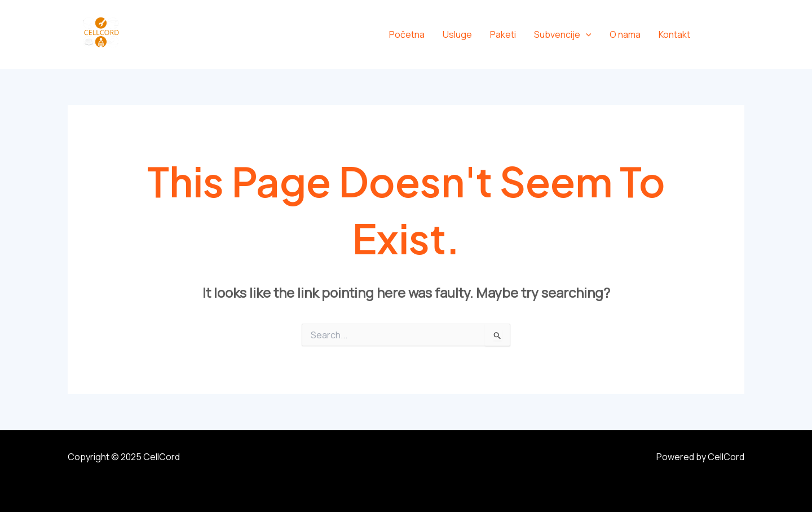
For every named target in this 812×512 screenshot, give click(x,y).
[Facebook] (715, 35)
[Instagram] (740, 35)
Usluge (457, 34)
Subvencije (563, 34)
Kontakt (674, 34)
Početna (407, 34)
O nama (625, 34)
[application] (586, 34)
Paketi (503, 34)
